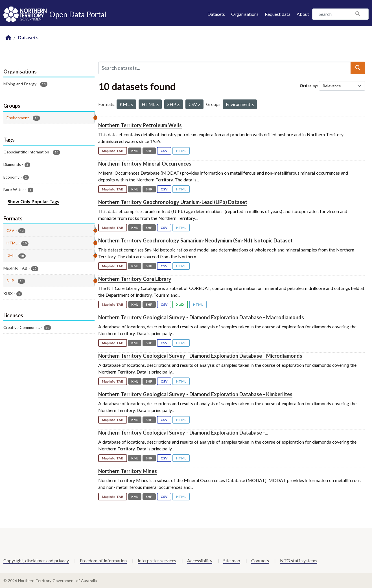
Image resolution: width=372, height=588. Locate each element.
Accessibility (200, 560)
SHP (149, 151)
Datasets (216, 14)
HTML (181, 151)
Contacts (260, 560)
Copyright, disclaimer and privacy (36, 560)
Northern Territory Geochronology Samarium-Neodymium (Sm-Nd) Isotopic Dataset (195, 240)
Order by (308, 85)
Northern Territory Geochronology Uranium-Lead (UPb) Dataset (173, 202)
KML (135, 151)
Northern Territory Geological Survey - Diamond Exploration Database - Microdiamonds (200, 356)
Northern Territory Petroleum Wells (140, 125)
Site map (232, 560)
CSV (164, 151)
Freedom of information (103, 560)
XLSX (180, 304)
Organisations (245, 14)
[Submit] (358, 68)
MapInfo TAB (113, 151)
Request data (278, 14)
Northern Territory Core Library (135, 279)
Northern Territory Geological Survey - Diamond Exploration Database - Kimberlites (195, 394)
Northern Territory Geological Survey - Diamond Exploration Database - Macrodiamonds (201, 317)
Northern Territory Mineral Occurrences (145, 164)
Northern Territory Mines (128, 471)
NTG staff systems (299, 560)
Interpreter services (157, 560)
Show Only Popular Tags (33, 201)
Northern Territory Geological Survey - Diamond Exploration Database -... (183, 433)
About (303, 14)
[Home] (8, 38)
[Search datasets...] (225, 68)
